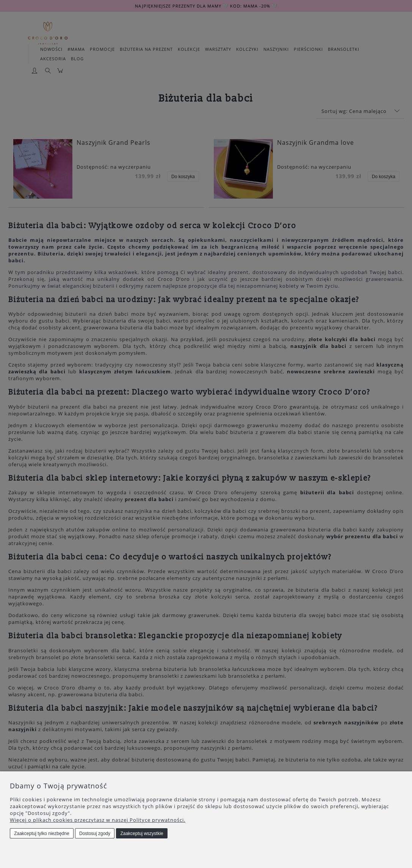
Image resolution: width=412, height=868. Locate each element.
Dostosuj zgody (95, 834)
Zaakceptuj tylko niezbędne (42, 834)
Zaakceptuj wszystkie (142, 834)
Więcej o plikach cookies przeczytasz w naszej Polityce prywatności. (98, 820)
